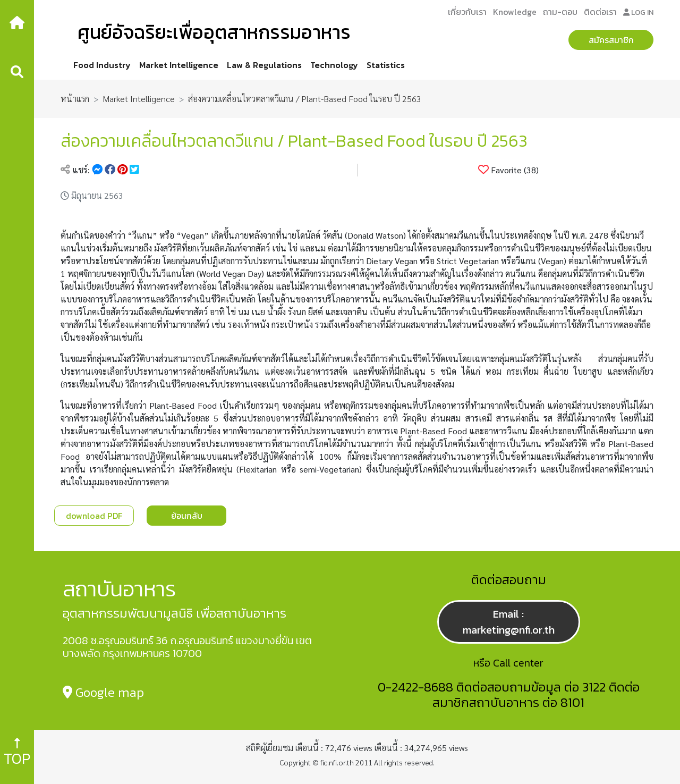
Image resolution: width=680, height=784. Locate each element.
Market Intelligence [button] (179, 65)
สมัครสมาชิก (611, 40)
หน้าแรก (75, 99)
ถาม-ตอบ (560, 12)
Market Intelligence (139, 99)
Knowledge (515, 12)
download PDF (94, 516)
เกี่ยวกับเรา (467, 12)
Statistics (386, 65)
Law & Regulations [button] (264, 65)
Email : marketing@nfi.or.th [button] (509, 622)
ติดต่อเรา (600, 12)
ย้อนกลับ (187, 516)
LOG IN (638, 12)
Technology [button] (334, 65)
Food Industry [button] (102, 65)
